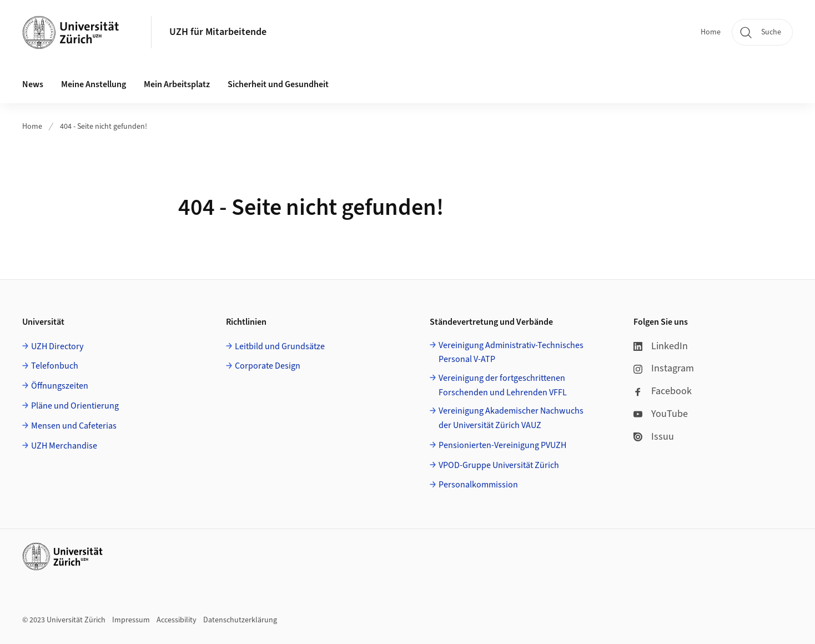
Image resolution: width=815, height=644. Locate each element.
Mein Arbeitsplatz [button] (177, 84)
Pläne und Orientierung (75, 406)
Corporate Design (268, 366)
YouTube (661, 414)
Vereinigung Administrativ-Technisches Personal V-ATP (511, 353)
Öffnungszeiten (60, 386)
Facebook (663, 391)
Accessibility (177, 620)
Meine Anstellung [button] (94, 84)
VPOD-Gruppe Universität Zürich (499, 465)
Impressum (131, 620)
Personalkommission (478, 485)
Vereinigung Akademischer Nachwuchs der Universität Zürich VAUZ (511, 418)
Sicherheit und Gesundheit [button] (278, 84)
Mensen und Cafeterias (74, 426)
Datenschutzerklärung (240, 620)
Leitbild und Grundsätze (280, 346)
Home (711, 32)
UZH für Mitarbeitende (218, 32)
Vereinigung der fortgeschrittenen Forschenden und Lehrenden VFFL (503, 385)
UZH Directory (57, 346)
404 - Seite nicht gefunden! (104, 127)
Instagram (664, 368)
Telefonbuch (55, 366)
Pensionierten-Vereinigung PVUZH (502, 445)
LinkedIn (661, 346)
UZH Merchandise (64, 446)
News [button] (33, 84)
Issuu (654, 437)
